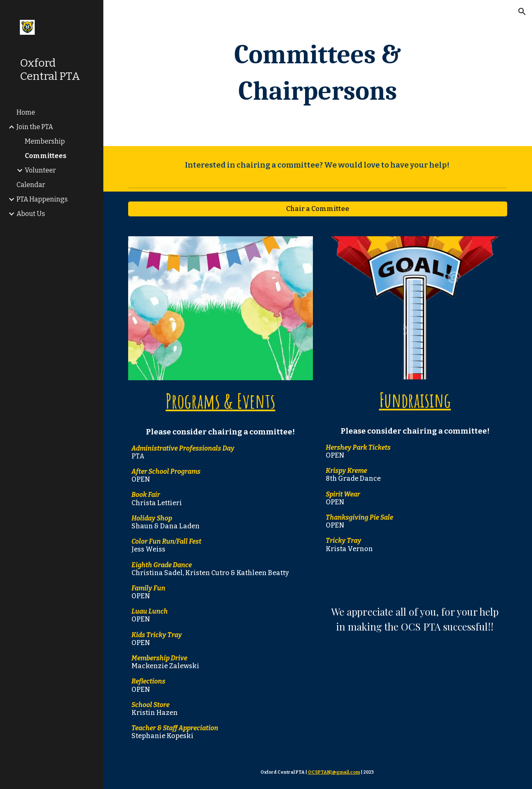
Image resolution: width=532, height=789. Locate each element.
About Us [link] (31, 214)
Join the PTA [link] (35, 127)
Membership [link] (45, 141)
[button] (522, 12)
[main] (318, 73)
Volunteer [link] (40, 170)
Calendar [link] (31, 185)
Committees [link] (46, 156)
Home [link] (26, 112)
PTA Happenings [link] (42, 199)
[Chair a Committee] (318, 209)
